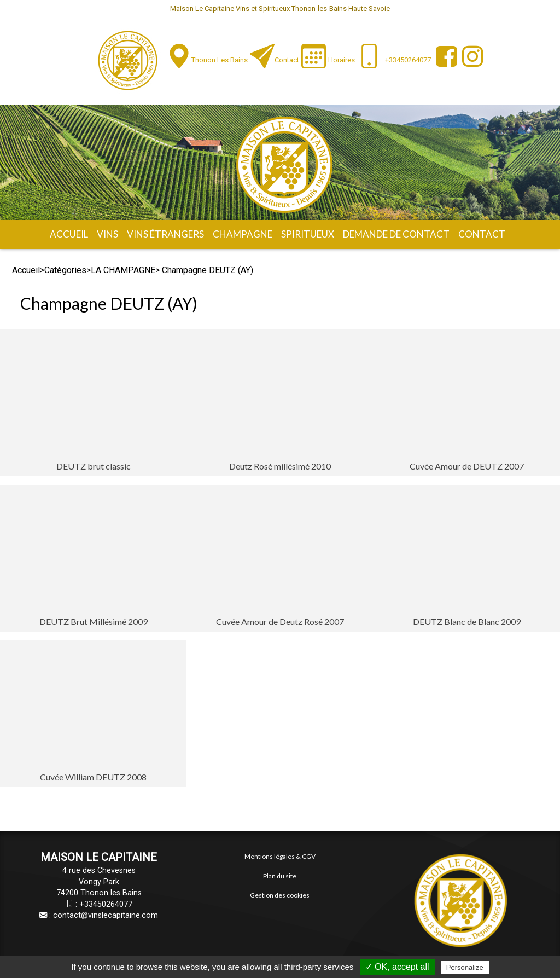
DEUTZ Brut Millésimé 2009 (94, 621)
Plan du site (280, 876)
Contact (287, 60)
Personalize (465, 967)
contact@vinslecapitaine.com (106, 915)
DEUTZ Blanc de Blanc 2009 (467, 621)
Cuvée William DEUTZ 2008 (93, 777)
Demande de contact (396, 234)
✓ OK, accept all (397, 967)
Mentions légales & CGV (280, 856)
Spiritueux (308, 234)
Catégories (65, 270)
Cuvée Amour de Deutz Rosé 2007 (280, 621)
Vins (107, 234)
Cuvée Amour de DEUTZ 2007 (467, 466)
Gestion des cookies (280, 895)
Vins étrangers (165, 234)
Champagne (243, 234)
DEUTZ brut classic (94, 466)
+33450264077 (106, 904)
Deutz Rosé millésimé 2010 (280, 466)
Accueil (69, 234)
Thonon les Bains (220, 60)
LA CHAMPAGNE (123, 270)
